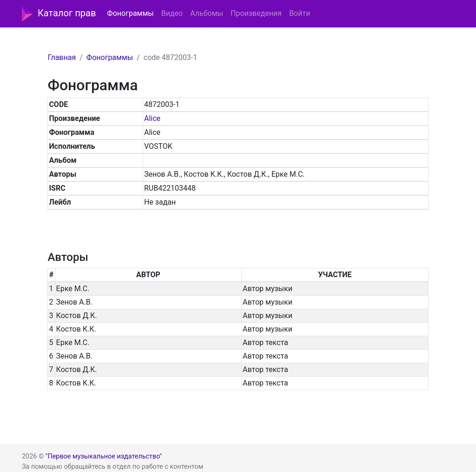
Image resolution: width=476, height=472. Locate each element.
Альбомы (207, 13)
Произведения (256, 13)
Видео (172, 13)
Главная (62, 57)
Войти (300, 13)
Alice (152, 118)
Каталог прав (59, 14)
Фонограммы (130, 13)
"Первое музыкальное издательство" (104, 456)
